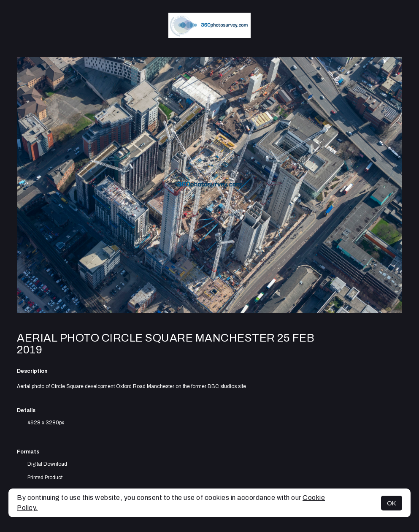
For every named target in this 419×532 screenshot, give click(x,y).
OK (392, 503)
